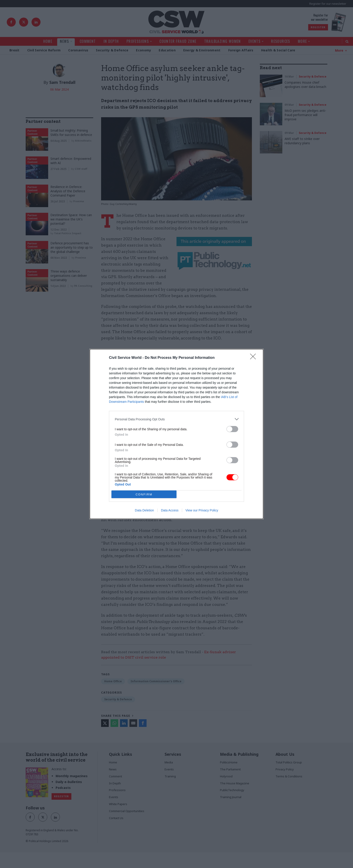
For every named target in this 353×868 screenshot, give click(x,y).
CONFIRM (144, 494)
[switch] (232, 429)
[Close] (254, 358)
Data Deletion (144, 510)
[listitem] (176, 419)
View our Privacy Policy (202, 510)
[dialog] (176, 434)
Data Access (170, 510)
